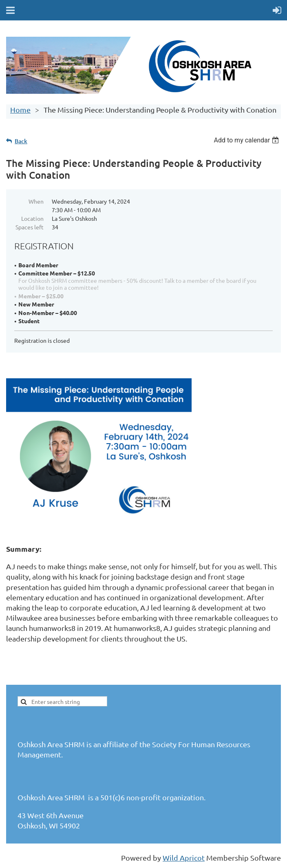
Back (21, 141)
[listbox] (247, 140)
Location (32, 218)
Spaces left (30, 227)
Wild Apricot (184, 858)
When (36, 201)
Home (20, 110)
